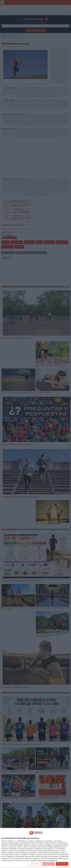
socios (15, 841)
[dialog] (35, 848)
